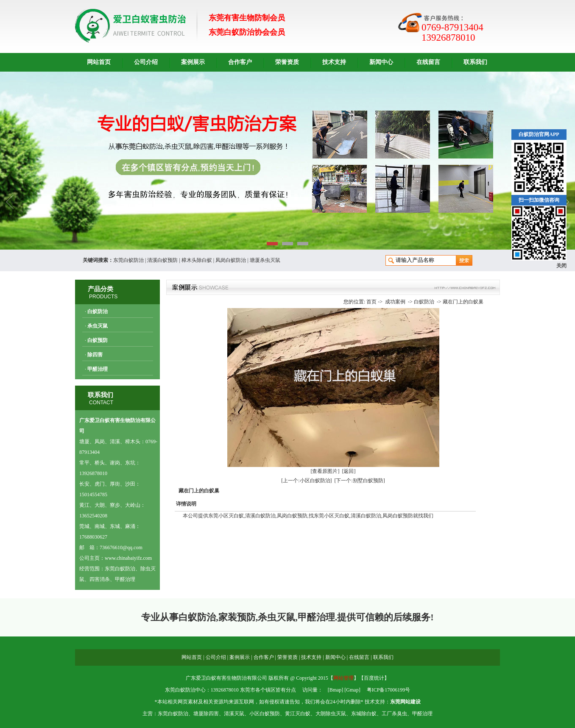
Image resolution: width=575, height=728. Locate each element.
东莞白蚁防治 (128, 260)
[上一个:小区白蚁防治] (306, 481)
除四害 (95, 355)
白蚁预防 (98, 340)
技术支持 (334, 62)
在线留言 (428, 62)
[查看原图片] (325, 471)
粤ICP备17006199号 (389, 690)
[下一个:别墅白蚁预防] (360, 481)
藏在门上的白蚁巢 (463, 302)
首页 (371, 302)
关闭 (561, 266)
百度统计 (374, 678)
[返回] (349, 471)
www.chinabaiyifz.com (128, 558)
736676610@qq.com (121, 547)
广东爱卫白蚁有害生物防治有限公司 (226, 678)
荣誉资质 (287, 62)
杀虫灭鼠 (98, 326)
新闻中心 (381, 62)
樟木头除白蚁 (197, 260)
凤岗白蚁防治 (231, 260)
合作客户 (240, 62)
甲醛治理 (98, 369)
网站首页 (99, 62)
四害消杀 (100, 579)
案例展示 (193, 62)
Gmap (352, 690)
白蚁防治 (98, 311)
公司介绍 (146, 62)
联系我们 (475, 62)
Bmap (336, 690)
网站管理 (343, 678)
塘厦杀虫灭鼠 (265, 260)
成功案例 (395, 302)
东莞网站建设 (405, 702)
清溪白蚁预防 (162, 260)
